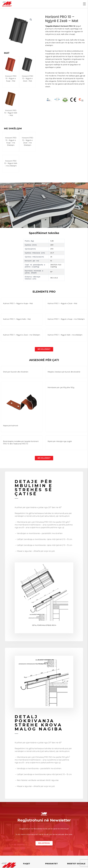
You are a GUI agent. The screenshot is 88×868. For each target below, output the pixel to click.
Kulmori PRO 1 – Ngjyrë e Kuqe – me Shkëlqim (66, 322)
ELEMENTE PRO (44, 294)
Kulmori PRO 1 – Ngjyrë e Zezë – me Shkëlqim (22, 337)
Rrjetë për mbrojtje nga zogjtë (60, 444)
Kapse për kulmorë (11, 428)
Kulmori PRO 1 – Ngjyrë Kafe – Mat (17, 322)
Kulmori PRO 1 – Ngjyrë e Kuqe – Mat (18, 306)
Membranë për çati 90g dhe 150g (61, 390)
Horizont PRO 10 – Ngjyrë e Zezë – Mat (27, 79)
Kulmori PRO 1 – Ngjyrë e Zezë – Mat (62, 306)
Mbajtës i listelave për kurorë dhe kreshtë (64, 374)
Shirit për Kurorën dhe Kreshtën (16, 374)
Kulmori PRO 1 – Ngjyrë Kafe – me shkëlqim (65, 337)
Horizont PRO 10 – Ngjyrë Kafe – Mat (11, 113)
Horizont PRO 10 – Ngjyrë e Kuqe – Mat (11, 79)
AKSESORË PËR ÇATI (44, 362)
